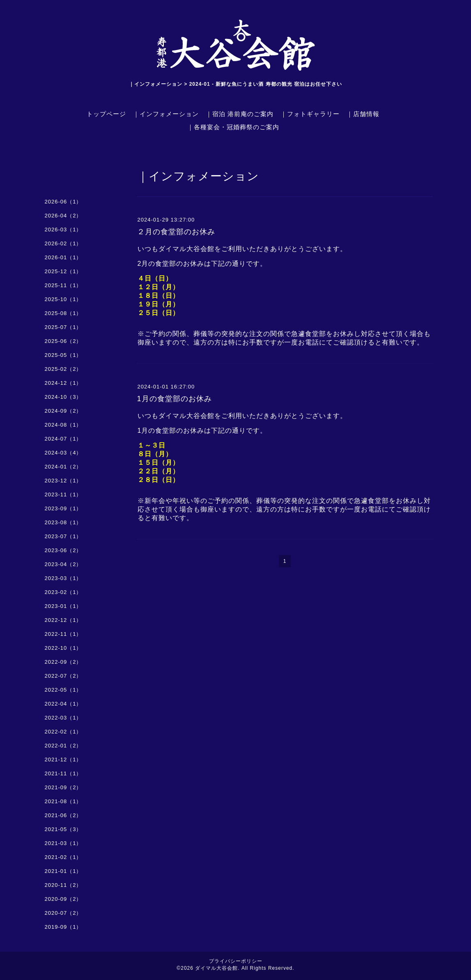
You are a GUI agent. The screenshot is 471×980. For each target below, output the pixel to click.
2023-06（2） (63, 550)
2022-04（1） (63, 704)
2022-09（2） (63, 662)
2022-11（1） (63, 634)
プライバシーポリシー (236, 961)
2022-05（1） (63, 690)
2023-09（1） (63, 508)
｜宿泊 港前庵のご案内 (240, 114)
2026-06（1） (63, 202)
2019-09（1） (63, 927)
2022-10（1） (63, 648)
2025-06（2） (63, 341)
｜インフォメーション (166, 114)
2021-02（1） (63, 857)
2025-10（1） (63, 299)
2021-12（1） (63, 760)
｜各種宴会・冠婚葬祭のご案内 (233, 127)
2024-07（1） (63, 439)
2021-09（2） (63, 787)
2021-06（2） (63, 815)
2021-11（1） (63, 773)
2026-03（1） (63, 230)
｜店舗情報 (363, 114)
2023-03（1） (63, 578)
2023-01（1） (63, 606)
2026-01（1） (63, 257)
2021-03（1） (63, 843)
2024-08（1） (63, 425)
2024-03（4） (63, 453)
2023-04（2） (63, 564)
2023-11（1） (63, 495)
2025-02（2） (63, 369)
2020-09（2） (63, 899)
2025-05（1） (63, 355)
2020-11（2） (63, 885)
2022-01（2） (63, 746)
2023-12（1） (63, 481)
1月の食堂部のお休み (175, 399)
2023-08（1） (63, 522)
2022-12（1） (63, 620)
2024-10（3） (63, 397)
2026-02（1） (63, 243)
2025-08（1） (63, 313)
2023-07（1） (63, 536)
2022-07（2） (63, 676)
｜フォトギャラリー (310, 114)
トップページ (106, 114)
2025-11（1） (63, 285)
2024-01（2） (63, 467)
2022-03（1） (63, 718)
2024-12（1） (63, 383)
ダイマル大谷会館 (216, 968)
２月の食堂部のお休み (176, 232)
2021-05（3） (63, 829)
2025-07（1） (63, 327)
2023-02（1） (63, 592)
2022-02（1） (63, 732)
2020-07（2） (63, 913)
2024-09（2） (63, 411)
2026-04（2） (63, 216)
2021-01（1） (63, 871)
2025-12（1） (63, 271)
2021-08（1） (63, 801)
